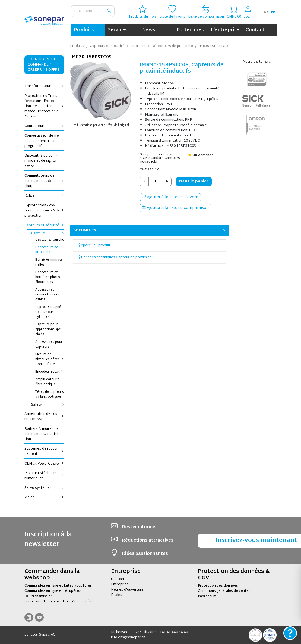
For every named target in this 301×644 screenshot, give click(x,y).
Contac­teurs (44, 126)
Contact (255, 30)
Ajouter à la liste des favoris (170, 197)
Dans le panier (194, 181)
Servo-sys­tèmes (44, 488)
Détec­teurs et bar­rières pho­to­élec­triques (48, 277)
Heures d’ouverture (127, 590)
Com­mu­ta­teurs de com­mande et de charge (44, 181)
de (266, 12)
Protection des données (218, 586)
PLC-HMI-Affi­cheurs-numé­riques (44, 476)
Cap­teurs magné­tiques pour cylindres (49, 312)
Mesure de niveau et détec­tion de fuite (50, 359)
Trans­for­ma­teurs (44, 86)
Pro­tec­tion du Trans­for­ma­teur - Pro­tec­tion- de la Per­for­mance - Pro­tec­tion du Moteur (44, 106)
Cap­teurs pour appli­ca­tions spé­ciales (48, 329)
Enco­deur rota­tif (49, 372)
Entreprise (120, 584)
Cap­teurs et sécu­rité (44, 225)
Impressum (207, 596)
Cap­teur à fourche (50, 240)
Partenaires (190, 30)
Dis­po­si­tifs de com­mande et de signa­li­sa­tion (44, 161)
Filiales (117, 595)
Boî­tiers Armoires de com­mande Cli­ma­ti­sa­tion (44, 434)
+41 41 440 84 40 (174, 632)
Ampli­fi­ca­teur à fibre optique (47, 382)
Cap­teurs (48, 234)
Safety (48, 405)
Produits (84, 30)
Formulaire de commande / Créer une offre (44, 65)
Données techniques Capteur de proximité (114, 257)
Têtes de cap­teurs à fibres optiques (50, 394)
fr (273, 12)
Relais (44, 196)
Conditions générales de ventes (224, 591)
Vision (44, 497)
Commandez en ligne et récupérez (53, 591)
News (149, 30)
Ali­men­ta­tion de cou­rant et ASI (44, 417)
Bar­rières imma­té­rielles (49, 262)
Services (118, 30)
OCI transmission (39, 596)
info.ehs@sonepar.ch (128, 637)
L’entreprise (225, 30)
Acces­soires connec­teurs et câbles (47, 295)
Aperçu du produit (94, 245)
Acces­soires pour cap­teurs (49, 344)
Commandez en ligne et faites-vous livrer (58, 586)
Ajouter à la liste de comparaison (175, 208)
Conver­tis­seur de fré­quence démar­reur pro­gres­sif (44, 141)
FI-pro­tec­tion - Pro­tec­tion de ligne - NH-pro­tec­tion (44, 211)
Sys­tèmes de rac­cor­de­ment (44, 451)
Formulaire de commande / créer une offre (59, 602)
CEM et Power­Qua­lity (44, 464)
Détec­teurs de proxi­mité (47, 250)
